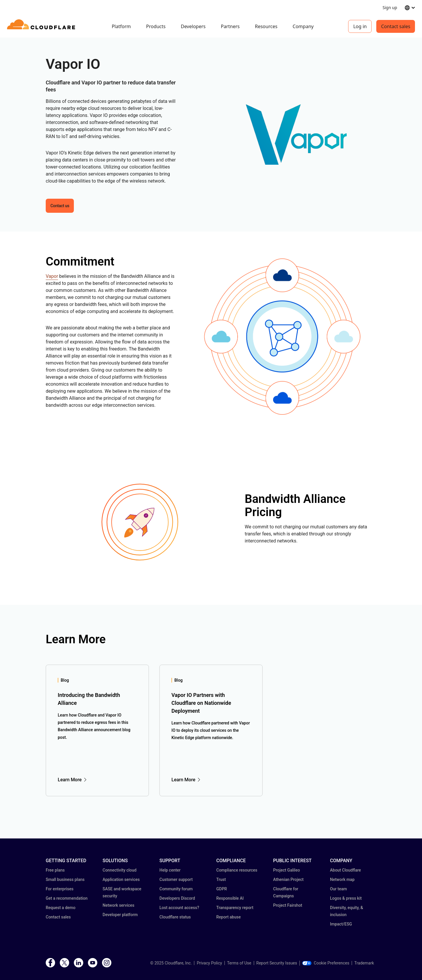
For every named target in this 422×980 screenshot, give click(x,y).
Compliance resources (237, 870)
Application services (121, 879)
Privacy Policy (209, 963)
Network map (342, 879)
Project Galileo (286, 870)
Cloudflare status (175, 917)
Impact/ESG (341, 924)
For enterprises (60, 889)
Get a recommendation (67, 898)
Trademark (364, 963)
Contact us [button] (60, 206)
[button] (296, 135)
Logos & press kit (346, 898)
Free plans (55, 870)
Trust (221, 879)
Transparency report (235, 908)
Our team (338, 889)
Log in (360, 26)
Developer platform (120, 915)
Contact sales (396, 26)
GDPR (222, 889)
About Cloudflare (346, 870)
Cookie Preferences (326, 963)
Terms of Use (239, 963)
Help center (170, 870)
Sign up (390, 7)
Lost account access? (179, 908)
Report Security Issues (277, 963)
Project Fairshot (288, 905)
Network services (118, 905)
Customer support (176, 879)
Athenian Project (288, 879)
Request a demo (61, 908)
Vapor (52, 276)
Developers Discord (177, 898)
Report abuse (228, 917)
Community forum (176, 889)
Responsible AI (230, 898)
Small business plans (65, 879)
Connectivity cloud (120, 870)
